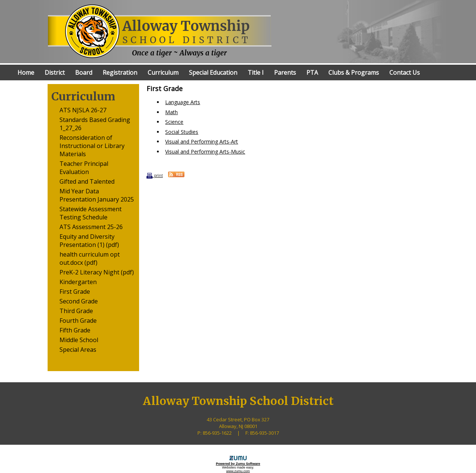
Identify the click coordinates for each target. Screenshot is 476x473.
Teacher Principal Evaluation (84, 168)
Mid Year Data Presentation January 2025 (97, 195)
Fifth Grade (75, 330)
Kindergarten (78, 282)
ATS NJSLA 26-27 (83, 110)
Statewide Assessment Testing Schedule (91, 213)
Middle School (79, 340)
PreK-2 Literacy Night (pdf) (97, 272)
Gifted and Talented (87, 181)
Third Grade (76, 311)
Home (26, 73)
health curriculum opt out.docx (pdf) (90, 258)
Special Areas (78, 350)
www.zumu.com (238, 471)
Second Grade (79, 301)
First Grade (75, 292)
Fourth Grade (78, 321)
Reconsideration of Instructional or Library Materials (92, 146)
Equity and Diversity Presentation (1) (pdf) (89, 241)
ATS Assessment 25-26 (91, 227)
